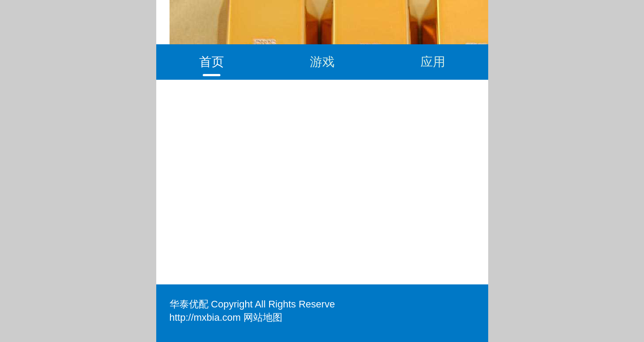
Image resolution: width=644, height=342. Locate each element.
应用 (433, 62)
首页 (212, 62)
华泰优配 (189, 304)
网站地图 (263, 317)
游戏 (322, 62)
